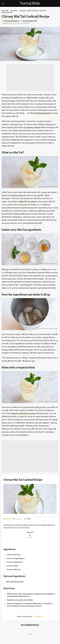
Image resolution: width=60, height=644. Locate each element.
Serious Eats (18, 195)
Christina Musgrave (11, 21)
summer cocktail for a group (23, 413)
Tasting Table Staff (30, 21)
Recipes (5, 11)
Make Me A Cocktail (28, 201)
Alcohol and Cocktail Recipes (33, 11)
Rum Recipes (7, 12)
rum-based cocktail (32, 127)
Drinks (14, 11)
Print (27, 519)
